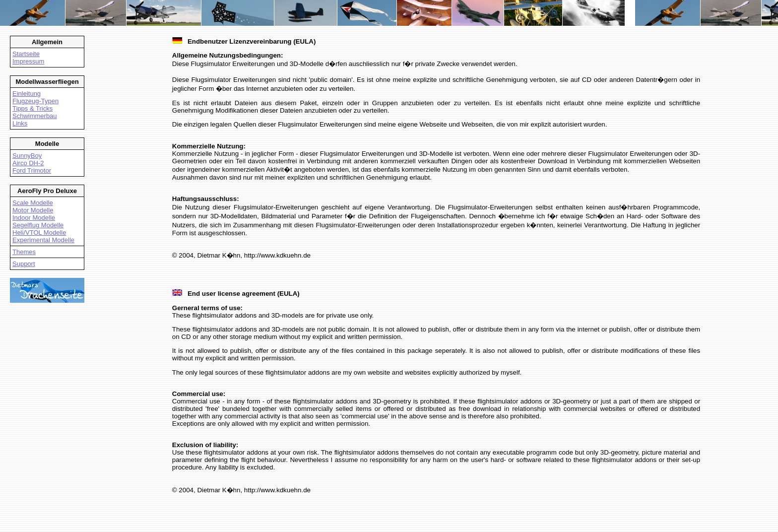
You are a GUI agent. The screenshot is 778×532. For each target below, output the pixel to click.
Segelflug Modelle (38, 225)
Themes (24, 252)
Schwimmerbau (35, 116)
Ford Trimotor (32, 170)
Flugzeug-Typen (35, 101)
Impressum (28, 61)
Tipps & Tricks (32, 108)
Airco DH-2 (28, 163)
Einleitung (27, 94)
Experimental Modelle (43, 240)
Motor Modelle (33, 210)
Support (24, 264)
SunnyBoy (27, 156)
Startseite (26, 54)
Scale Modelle (33, 203)
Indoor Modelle (34, 218)
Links (20, 123)
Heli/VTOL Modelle (39, 233)
